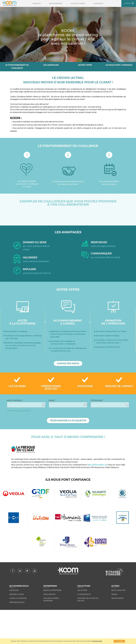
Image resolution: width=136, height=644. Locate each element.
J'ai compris (119, 641)
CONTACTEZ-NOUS (68, 413)
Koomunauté (98, 3)
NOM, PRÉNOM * (15, 450)
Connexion (129, 3)
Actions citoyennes (78, 3)
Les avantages (51, 65)
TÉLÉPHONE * (97, 450)
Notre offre (85, 65)
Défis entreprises (56, 3)
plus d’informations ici (97, 514)
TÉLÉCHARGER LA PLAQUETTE (68, 470)
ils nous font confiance (119, 65)
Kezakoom (37, 3)
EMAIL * (52, 450)
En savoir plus (97, 641)
